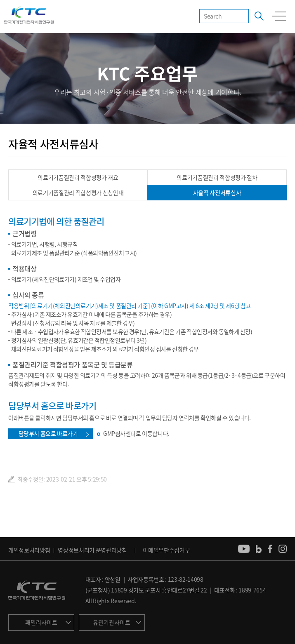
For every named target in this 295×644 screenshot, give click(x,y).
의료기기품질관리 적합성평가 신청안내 (78, 193)
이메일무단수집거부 (166, 550)
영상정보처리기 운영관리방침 (92, 550)
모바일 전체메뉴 (279, 16)
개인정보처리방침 (29, 550)
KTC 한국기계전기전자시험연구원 (29, 16)
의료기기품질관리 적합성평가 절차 (217, 177)
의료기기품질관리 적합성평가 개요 (78, 177)
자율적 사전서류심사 (217, 193)
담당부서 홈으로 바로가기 (48, 433)
